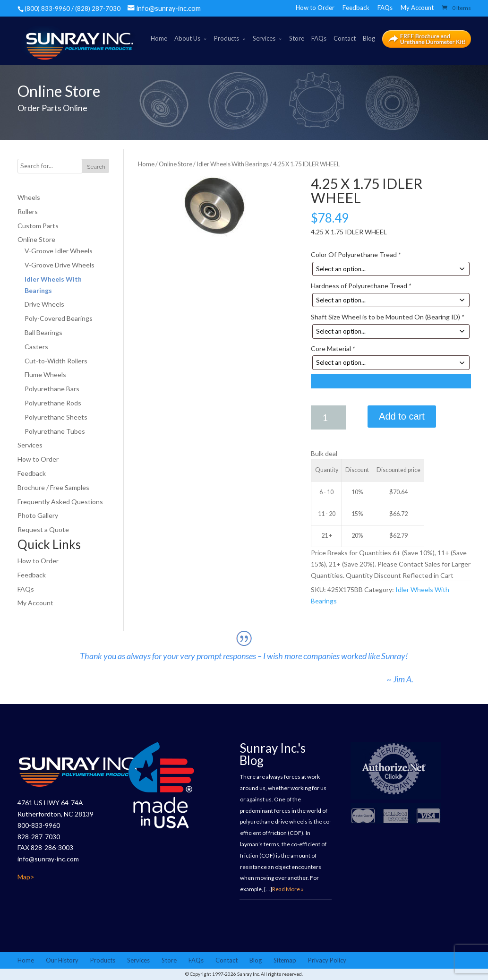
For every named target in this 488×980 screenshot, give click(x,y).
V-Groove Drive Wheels (60, 265)
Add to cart (402, 416)
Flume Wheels (45, 374)
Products (227, 38)
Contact (345, 38)
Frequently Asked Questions (60, 502)
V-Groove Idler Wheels (59, 251)
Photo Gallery (38, 515)
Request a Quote (43, 529)
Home (159, 38)
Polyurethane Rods (53, 403)
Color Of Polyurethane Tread (356, 254)
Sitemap (285, 960)
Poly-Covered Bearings (59, 318)
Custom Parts (38, 226)
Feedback (356, 8)
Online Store (176, 164)
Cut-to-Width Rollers (56, 361)
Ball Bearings (43, 332)
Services (264, 38)
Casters (36, 347)
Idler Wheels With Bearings (233, 164)
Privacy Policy (327, 960)
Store (297, 38)
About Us (187, 38)
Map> (26, 877)
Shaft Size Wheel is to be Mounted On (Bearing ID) (387, 317)
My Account (417, 8)
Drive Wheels (44, 304)
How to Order (315, 8)
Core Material (333, 348)
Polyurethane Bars (52, 389)
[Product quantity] (328, 417)
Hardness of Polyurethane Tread (361, 286)
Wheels (29, 197)
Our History (62, 960)
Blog (369, 38)
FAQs (385, 8)
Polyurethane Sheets (56, 417)
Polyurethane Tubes (55, 431)
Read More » (288, 889)
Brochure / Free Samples (53, 487)
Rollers (28, 211)
